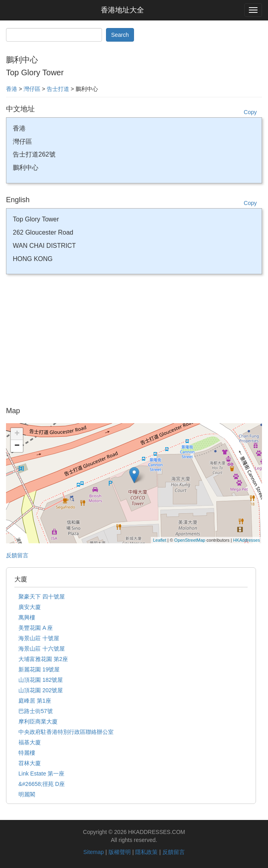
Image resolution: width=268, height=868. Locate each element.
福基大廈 (30, 742)
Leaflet (159, 540)
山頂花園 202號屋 (41, 690)
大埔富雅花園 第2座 (43, 659)
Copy (250, 112)
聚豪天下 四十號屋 (42, 597)
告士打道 (58, 89)
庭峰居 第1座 (35, 701)
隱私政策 (146, 852)
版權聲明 (120, 852)
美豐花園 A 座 (36, 628)
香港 (12, 89)
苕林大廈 (30, 763)
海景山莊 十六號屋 (42, 649)
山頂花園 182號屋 (41, 680)
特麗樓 (27, 753)
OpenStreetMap (190, 540)
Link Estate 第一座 (41, 774)
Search (120, 35)
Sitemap (93, 852)
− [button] (17, 446)
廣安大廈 (30, 607)
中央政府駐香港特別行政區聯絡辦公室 (66, 732)
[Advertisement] (134, 343)
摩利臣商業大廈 (38, 721)
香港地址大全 (122, 10)
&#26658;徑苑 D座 (42, 784)
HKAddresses (247, 540)
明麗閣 (27, 794)
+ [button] (17, 434)
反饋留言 (17, 555)
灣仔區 (32, 89)
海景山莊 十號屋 (39, 638)
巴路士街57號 (36, 711)
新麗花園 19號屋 (39, 669)
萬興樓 (27, 617)
